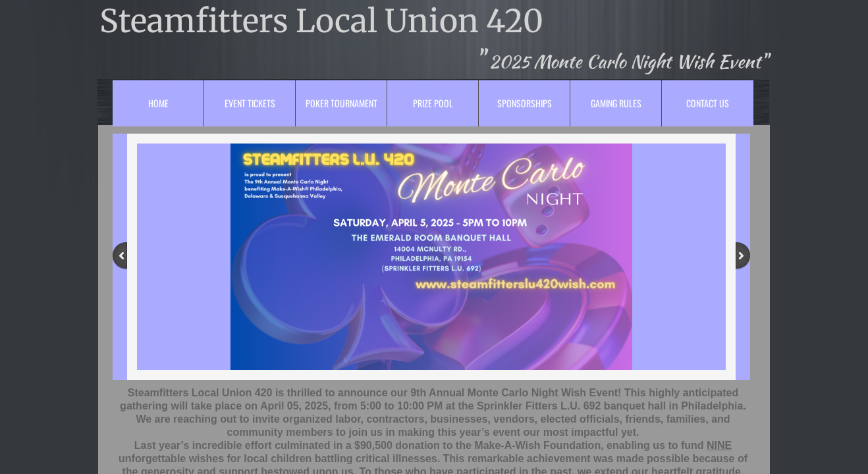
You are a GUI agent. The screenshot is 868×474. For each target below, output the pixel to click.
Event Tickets (250, 103)
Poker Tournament (341, 103)
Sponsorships (525, 103)
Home (158, 103)
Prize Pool (433, 103)
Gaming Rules (616, 103)
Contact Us (708, 103)
